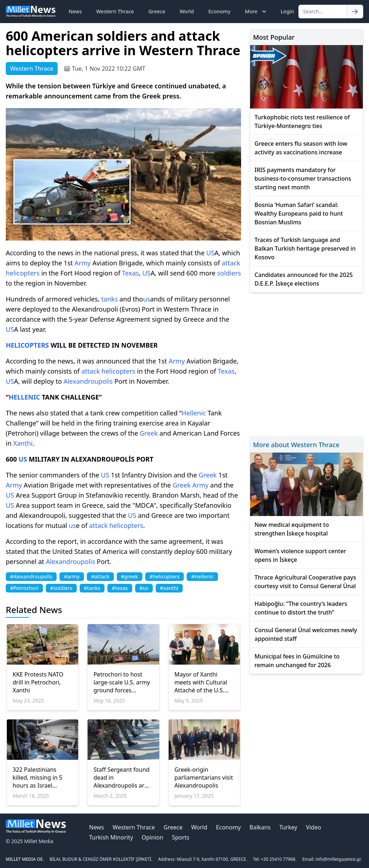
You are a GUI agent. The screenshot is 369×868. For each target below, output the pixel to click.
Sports (181, 837)
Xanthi (23, 443)
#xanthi (169, 588)
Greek (149, 433)
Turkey (288, 827)
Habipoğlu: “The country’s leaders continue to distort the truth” (301, 608)
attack (231, 263)
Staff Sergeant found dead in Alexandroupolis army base (123, 777)
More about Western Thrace (296, 445)
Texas (131, 273)
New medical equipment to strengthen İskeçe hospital (292, 529)
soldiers (229, 273)
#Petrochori (24, 588)
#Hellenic (202, 576)
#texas (120, 588)
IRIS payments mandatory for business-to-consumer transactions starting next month (303, 179)
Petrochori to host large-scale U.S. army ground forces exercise (122, 682)
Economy (219, 11)
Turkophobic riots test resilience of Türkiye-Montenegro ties (302, 122)
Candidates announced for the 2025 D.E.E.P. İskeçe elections (304, 279)
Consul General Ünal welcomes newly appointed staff (306, 634)
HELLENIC (24, 397)
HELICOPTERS (27, 345)
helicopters (23, 273)
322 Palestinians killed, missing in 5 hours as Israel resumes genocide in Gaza (41, 777)
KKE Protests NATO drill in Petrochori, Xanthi (38, 682)
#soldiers (61, 588)
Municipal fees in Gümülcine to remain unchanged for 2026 (297, 661)
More (256, 12)
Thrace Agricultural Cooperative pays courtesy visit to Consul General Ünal (305, 582)
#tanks (92, 588)
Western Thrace (115, 11)
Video (314, 827)
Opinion (152, 837)
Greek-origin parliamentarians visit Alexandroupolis (204, 777)
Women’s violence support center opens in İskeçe (300, 555)
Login (287, 11)
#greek (130, 576)
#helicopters (165, 576)
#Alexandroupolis (31, 576)
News (75, 11)
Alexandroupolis (88, 381)
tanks (110, 299)
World (187, 11)
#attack (100, 576)
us (147, 299)
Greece (157, 11)
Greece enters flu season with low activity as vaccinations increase (301, 148)
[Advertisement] (306, 363)
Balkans (260, 827)
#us (144, 588)
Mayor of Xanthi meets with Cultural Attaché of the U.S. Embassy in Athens (201, 682)
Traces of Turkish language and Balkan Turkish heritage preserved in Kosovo (305, 248)
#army (72, 576)
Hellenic (194, 413)
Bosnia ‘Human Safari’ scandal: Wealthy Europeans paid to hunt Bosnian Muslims (299, 213)
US (210, 253)
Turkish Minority (111, 837)
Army (83, 263)
